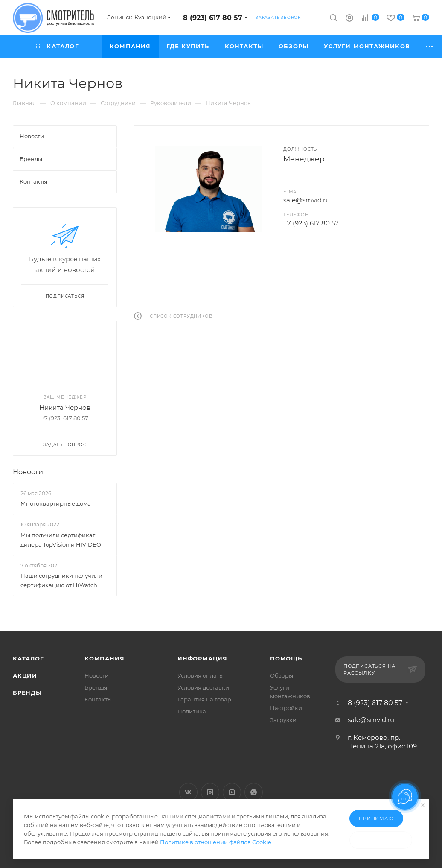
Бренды (27, 693)
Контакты (98, 699)
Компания (104, 658)
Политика (192, 711)
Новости (28, 472)
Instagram (210, 792)
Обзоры (282, 675)
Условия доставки (203, 687)
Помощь (286, 658)
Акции (25, 675)
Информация (202, 658)
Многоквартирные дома (56, 503)
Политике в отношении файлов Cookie (216, 842)
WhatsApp (254, 792)
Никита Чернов (65, 408)
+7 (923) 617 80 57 (311, 223)
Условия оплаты (201, 675)
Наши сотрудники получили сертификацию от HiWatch (61, 580)
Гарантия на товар (204, 699)
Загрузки (283, 720)
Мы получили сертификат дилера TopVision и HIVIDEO (61, 540)
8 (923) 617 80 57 (213, 18)
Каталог (28, 658)
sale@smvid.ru (307, 200)
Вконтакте (188, 792)
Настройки (286, 708)
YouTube (232, 792)
